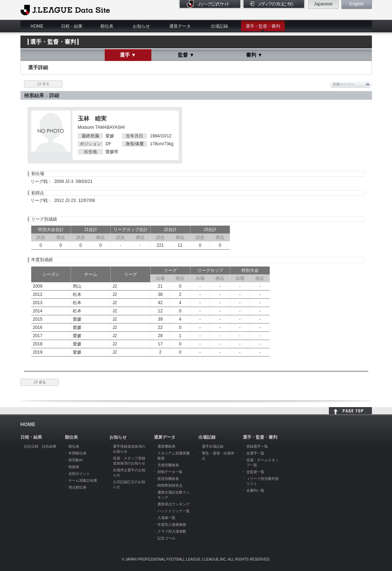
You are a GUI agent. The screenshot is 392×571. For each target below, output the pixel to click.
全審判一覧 (255, 490)
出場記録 (219, 26)
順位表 (107, 26)
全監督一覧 (255, 472)
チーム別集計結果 (83, 480)
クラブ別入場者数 (172, 531)
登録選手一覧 (257, 446)
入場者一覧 (166, 518)
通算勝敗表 (166, 446)
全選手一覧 (255, 453)
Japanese (323, 4)
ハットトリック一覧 (174, 511)
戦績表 (74, 467)
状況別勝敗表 (168, 479)
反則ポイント (79, 474)
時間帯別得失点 (170, 485)
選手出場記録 (213, 446)
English (356, 4)
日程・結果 (72, 26)
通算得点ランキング (174, 504)
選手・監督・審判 (263, 26)
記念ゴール (166, 538)
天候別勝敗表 (168, 465)
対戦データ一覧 (170, 472)
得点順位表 (77, 487)
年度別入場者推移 (172, 525)
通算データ (180, 26)
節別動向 (76, 460)
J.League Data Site (65, 10)
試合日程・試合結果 (40, 446)
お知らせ (141, 26)
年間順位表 (77, 453)
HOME (37, 26)
